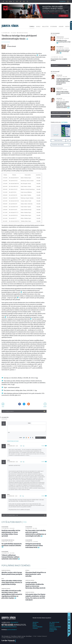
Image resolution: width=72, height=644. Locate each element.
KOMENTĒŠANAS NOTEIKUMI (13, 441)
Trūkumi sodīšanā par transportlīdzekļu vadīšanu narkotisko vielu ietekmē (10, 557)
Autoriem (52, 625)
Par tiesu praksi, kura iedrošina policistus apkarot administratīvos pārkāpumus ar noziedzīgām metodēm (36, 533)
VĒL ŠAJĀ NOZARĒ (55, 72)
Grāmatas (35, 628)
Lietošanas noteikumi (55, 627)
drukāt (45, 407)
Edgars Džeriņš (12, 46)
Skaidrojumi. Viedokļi (23, 33)
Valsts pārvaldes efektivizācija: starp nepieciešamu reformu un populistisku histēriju (12, 582)
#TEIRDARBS (54, 26)
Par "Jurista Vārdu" (54, 622)
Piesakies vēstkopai (61, 145)
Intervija (27, 570)
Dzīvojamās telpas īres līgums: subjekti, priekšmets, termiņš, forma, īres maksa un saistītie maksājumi (35, 597)
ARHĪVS (67, 26)
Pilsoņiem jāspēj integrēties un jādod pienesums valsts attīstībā (36, 574)
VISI (25, 522)
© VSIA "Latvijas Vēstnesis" (40, 636)
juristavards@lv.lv (12, 630)
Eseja (3, 579)
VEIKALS (38, 26)
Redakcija (52, 624)
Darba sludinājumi (37, 627)
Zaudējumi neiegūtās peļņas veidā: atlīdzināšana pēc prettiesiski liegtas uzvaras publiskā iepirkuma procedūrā (63, 81)
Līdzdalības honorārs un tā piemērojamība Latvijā (63, 41)
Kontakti (52, 631)
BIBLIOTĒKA (45, 26)
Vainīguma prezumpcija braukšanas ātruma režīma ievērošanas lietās (34, 546)
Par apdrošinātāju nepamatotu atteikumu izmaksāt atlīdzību (12, 545)
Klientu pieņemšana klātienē (9, 627)
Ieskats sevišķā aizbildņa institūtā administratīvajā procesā (63, 93)
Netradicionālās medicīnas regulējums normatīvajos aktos (63, 51)
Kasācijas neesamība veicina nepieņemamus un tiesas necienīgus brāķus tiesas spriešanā (11, 533)
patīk (3, 407)
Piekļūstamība (53, 630)
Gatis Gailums (59, 75)
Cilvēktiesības (61, 116)
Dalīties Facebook (20, 404)
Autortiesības (53, 628)
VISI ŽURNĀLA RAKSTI (24, 411)
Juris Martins (59, 98)
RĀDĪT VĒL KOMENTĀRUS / (24, 515)
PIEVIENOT (39, 438)
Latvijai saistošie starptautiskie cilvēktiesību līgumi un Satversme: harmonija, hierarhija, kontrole (35, 585)
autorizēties (62, 1)
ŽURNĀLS (32, 26)
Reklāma (35, 625)
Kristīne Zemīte (60, 88)
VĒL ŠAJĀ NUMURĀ (55, 33)
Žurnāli (35, 624)
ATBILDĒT (43, 446)
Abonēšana (36, 622)
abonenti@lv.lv (14, 622)
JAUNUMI (61, 26)
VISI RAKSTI (61, 66)
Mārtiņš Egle (11, 540)
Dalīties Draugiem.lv (29, 404)
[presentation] (39, 434)
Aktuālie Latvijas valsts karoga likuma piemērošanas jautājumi (12, 573)
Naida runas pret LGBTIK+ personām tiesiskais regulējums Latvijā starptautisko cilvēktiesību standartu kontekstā (63, 105)
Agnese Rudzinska (60, 37)
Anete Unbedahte (60, 47)
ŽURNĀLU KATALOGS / (59, 122)
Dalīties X (24, 404)
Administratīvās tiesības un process (61, 113)
